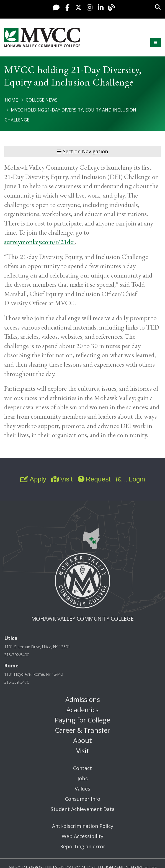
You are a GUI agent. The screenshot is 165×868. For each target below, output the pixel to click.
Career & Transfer (83, 730)
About (82, 740)
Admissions (83, 699)
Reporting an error (83, 846)
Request (94, 479)
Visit (62, 479)
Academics (82, 710)
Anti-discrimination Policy (83, 826)
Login (130, 479)
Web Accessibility (82, 836)
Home (11, 100)
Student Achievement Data (83, 809)
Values (82, 789)
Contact (82, 768)
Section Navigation (82, 151)
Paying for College (82, 720)
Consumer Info (83, 799)
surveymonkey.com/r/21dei (39, 242)
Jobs (83, 778)
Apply (33, 479)
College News (42, 100)
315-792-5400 (17, 655)
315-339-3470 (17, 682)
